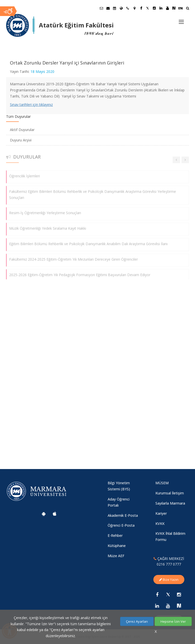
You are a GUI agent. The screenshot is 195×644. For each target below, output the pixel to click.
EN (181, 8)
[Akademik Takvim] (115, 8)
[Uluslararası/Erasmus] (121, 8)
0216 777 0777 (169, 564)
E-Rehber (115, 535)
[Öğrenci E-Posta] (101, 8)
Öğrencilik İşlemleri (25, 174)
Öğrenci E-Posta (121, 525)
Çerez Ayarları (137, 621)
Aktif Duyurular (22, 130)
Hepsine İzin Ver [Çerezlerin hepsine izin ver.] (173, 621)
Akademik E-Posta (123, 515)
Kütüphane (117, 546)
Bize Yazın (169, 579)
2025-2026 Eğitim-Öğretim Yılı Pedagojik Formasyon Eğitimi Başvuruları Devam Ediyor (80, 272)
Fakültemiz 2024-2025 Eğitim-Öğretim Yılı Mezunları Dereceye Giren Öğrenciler (74, 257)
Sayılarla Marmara (170, 503)
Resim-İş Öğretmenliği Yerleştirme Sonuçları (45, 210)
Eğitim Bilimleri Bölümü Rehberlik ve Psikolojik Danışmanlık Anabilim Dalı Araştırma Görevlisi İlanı (88, 241)
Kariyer (161, 513)
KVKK (160, 524)
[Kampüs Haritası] (134, 8)
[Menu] (181, 20)
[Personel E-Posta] (108, 8)
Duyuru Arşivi (21, 140)
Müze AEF (116, 556)
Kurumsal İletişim (170, 493)
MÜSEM (162, 483)
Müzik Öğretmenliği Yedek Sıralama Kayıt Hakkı (48, 226)
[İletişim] (128, 8)
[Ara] (188, 9)
